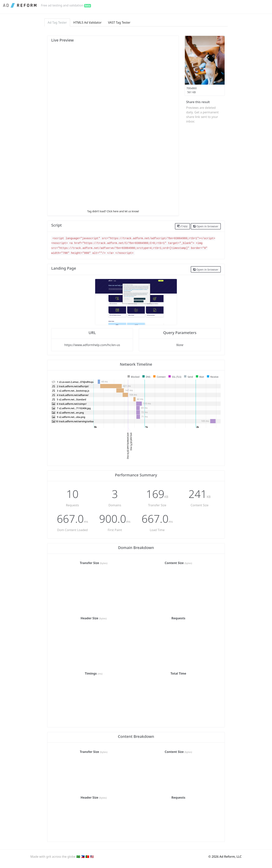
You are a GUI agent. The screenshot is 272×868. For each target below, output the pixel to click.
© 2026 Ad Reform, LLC (225, 857)
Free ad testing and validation (66, 5)
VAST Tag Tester (119, 22)
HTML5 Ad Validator (87, 22)
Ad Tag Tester (57, 22)
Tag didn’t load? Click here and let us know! (113, 211)
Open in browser (206, 226)
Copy (183, 226)
